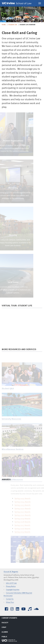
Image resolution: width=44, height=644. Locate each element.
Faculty (8, 623)
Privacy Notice (11, 586)
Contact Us (10, 599)
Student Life (13, 25)
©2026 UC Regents (11, 572)
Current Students (12, 618)
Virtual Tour (10, 602)
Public (7, 637)
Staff (7, 628)
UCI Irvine (9, 640)
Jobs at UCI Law (11, 583)
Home (4, 25)
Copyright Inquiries (13, 590)
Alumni (8, 632)
